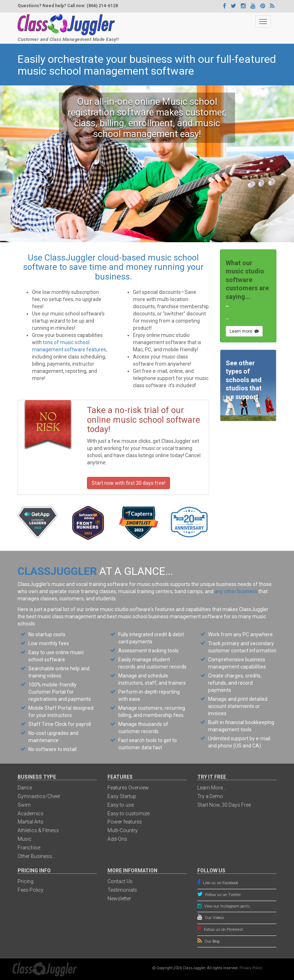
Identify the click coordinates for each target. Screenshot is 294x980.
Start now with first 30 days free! (128, 483)
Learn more (244, 331)
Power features (125, 822)
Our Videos (214, 918)
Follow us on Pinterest (223, 930)
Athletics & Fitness (38, 830)
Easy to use (121, 805)
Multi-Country (123, 830)
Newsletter (119, 899)
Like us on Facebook (220, 883)
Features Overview (128, 788)
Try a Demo (210, 796)
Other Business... (36, 856)
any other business (236, 591)
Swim (24, 805)
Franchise (29, 848)
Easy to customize (128, 813)
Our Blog (212, 941)
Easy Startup (122, 796)
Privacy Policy (251, 968)
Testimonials (122, 890)
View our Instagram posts (226, 906)
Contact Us (120, 881)
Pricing (26, 881)
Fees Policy (31, 890)
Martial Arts (31, 822)
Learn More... (212, 788)
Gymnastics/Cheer (39, 796)
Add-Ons (117, 839)
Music (25, 839)
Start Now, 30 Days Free (224, 805)
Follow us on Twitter (222, 895)
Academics (31, 813)
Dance (25, 788)
